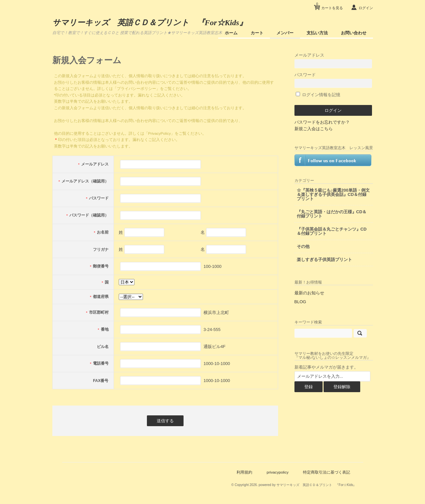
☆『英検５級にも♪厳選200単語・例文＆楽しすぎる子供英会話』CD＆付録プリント (333, 194)
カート (257, 33)
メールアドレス (333, 60)
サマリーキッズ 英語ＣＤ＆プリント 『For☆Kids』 (150, 23)
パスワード (333, 80)
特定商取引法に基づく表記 (327, 472)
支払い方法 (317, 33)
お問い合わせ (354, 33)
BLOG (300, 302)
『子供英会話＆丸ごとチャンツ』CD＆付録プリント (332, 231)
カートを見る (329, 5)
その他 (303, 246)
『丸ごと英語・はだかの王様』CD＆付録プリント (332, 214)
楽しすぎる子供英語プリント (324, 260)
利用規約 (244, 472)
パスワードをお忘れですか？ (322, 122)
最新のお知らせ (309, 293)
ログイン (366, 8)
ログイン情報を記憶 (318, 95)
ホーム (231, 33)
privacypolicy (278, 472)
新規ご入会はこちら (314, 129)
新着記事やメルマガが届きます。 (326, 367)
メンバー (285, 33)
